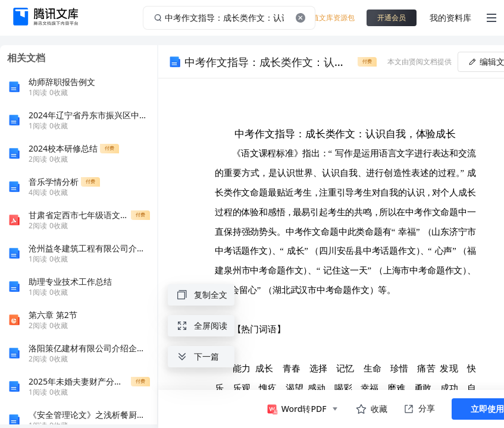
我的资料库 (450, 18)
